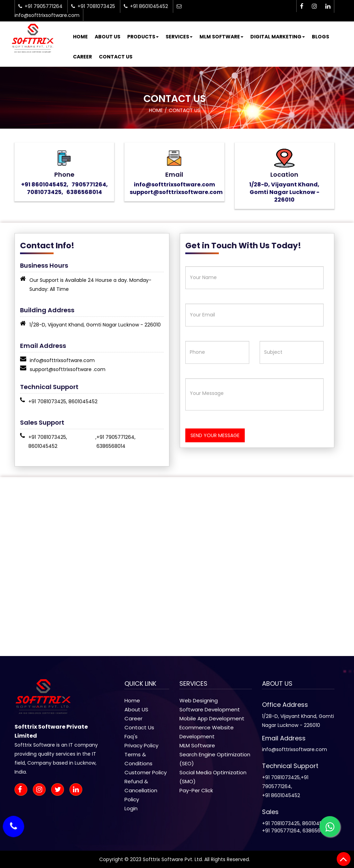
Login (131, 808)
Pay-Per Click (196, 790)
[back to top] (344, 859)
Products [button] (143, 37)
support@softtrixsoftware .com (68, 369)
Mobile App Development (212, 718)
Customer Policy (146, 772)
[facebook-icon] (302, 6)
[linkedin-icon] (328, 6)
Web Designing (199, 700)
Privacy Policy (141, 745)
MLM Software (197, 745)
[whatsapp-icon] (330, 827)
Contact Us (116, 57)
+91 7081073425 (47, 401)
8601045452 (83, 401)
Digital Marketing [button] (278, 37)
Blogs (320, 37)
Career (82, 57)
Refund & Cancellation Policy (141, 790)
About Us (108, 37)
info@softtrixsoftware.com (62, 360)
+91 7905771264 (115, 437)
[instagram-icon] (314, 6)
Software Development (210, 709)
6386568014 (111, 446)
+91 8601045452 (281, 795)
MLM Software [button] (221, 37)
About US (136, 709)
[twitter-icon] (60, 790)
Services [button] (179, 37)
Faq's (131, 736)
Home (80, 37)
